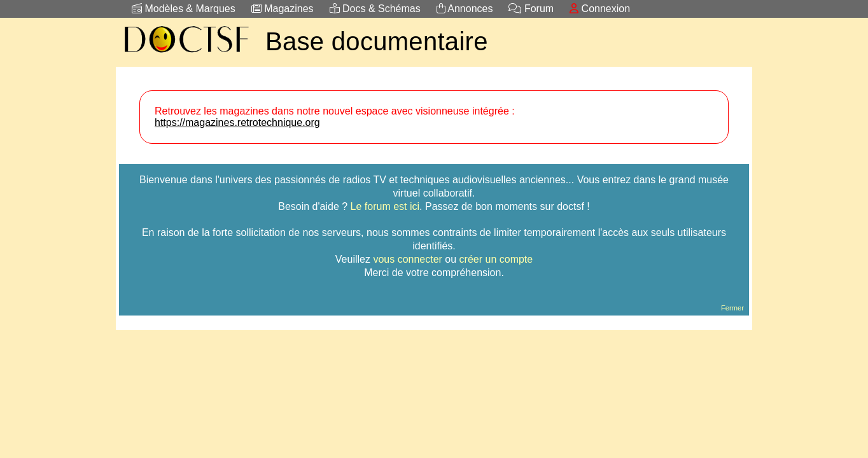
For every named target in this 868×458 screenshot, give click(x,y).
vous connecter (408, 259)
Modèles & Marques (184, 9)
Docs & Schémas (375, 9)
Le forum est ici (385, 206)
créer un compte (496, 259)
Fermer (732, 308)
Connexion (600, 9)
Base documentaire (377, 41)
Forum (531, 9)
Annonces (465, 9)
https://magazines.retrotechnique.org (237, 122)
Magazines (283, 9)
